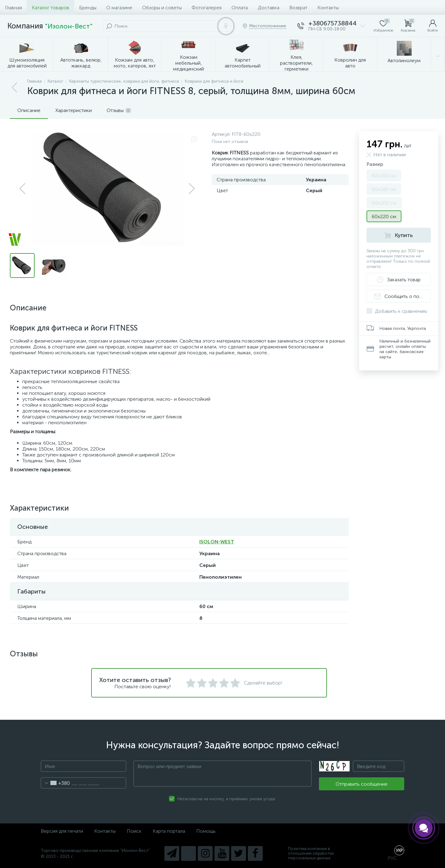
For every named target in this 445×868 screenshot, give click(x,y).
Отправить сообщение (362, 784)
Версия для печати (62, 831)
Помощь (206, 831)
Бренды (88, 8)
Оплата (240, 8)
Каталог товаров (51, 8)
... (438, 55)
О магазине (119, 8)
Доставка (269, 8)
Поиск (134, 831)
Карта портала (169, 831)
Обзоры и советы (162, 8)
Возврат (298, 8)
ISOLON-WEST (217, 542)
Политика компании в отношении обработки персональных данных (311, 853)
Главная (13, 8)
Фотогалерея (207, 8)
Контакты (328, 8)
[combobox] (55, 783)
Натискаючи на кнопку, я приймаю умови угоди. (227, 799)
